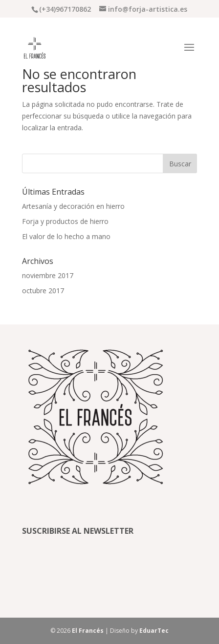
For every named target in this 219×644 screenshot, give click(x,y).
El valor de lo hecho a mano (66, 236)
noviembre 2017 (48, 275)
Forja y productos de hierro (65, 221)
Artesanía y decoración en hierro (73, 206)
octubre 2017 (43, 291)
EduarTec (154, 631)
